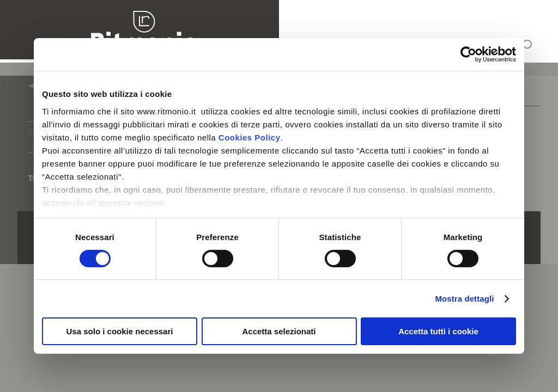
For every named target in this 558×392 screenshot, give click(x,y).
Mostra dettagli (464, 299)
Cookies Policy (250, 137)
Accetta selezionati (279, 331)
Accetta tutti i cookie (438, 331)
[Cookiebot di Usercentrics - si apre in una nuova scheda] (468, 54)
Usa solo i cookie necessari (120, 331)
